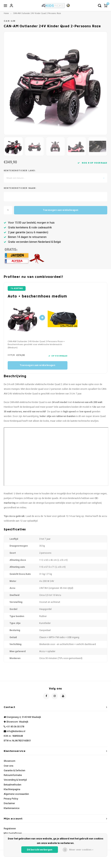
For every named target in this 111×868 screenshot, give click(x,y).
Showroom (10, 761)
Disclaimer (9, 803)
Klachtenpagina (12, 789)
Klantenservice (12, 808)
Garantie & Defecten (14, 771)
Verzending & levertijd (15, 780)
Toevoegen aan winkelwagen (61, 210)
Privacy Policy (11, 799)
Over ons (9, 766)
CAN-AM (10, 21)
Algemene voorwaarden (16, 794)
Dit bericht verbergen (40, 850)
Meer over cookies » (81, 850)
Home (6, 13)
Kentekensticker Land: (20, 171)
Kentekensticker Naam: (20, 188)
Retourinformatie (13, 775)
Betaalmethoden (13, 785)
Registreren (10, 829)
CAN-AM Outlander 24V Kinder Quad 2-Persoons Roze (37, 13)
